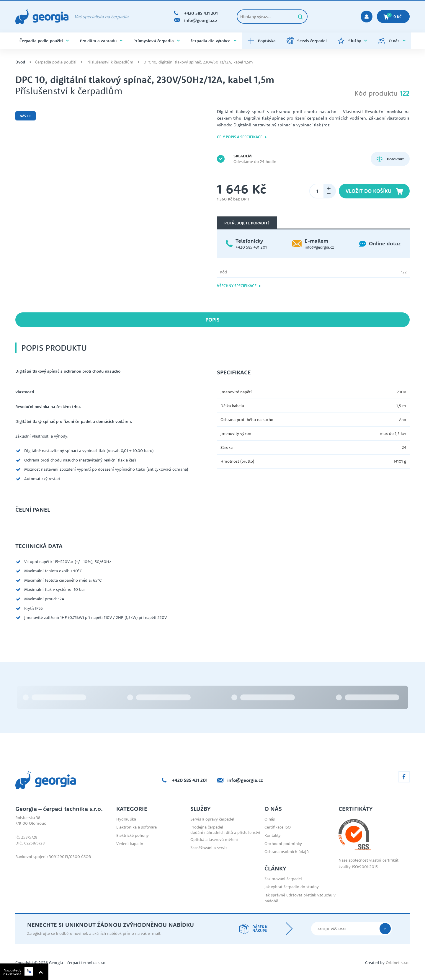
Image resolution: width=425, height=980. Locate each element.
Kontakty (273, 835)
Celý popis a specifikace (242, 137)
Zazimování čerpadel (283, 879)
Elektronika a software (137, 827)
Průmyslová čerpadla (157, 41)
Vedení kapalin (130, 844)
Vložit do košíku (374, 191)
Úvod (20, 62)
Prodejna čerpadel (207, 827)
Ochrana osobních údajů (287, 852)
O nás (392, 41)
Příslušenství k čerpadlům (110, 62)
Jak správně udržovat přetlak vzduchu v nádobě (300, 898)
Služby (352, 41)
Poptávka (261, 41)
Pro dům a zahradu (101, 41)
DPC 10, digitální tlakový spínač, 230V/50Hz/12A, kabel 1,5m (198, 62)
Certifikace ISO (278, 827)
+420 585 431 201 (251, 247)
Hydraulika (126, 819)
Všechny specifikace (239, 286)
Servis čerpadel (307, 41)
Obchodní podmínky (283, 844)
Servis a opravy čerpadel (212, 819)
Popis (212, 320)
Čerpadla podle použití (44, 41)
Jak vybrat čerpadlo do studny (292, 887)
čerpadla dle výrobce (214, 41)
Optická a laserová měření (214, 839)
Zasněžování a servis (209, 848)
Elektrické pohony (133, 835)
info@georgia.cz (319, 247)
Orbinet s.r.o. (398, 963)
